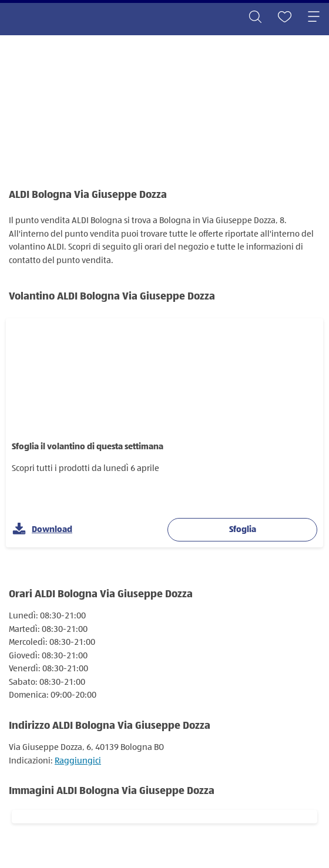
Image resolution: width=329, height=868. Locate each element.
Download (42, 529)
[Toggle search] (255, 18)
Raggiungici (78, 761)
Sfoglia (243, 529)
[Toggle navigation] (314, 18)
